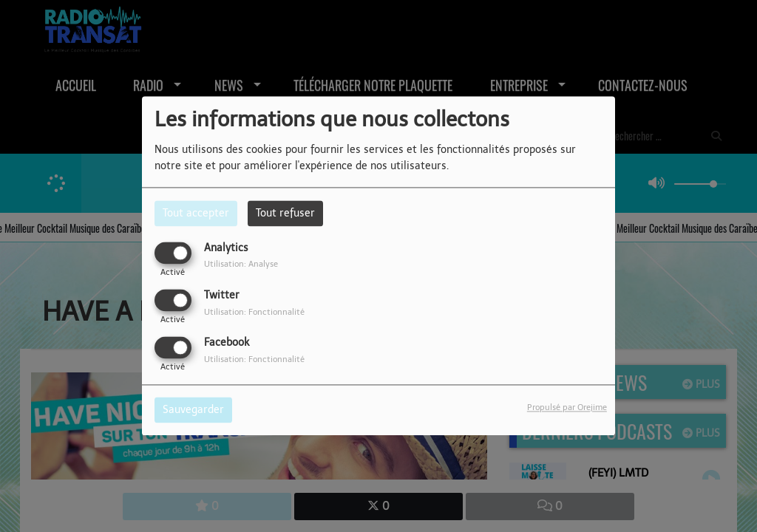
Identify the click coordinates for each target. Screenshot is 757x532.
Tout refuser (285, 213)
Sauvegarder (193, 410)
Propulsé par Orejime (567, 408)
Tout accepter (196, 213)
